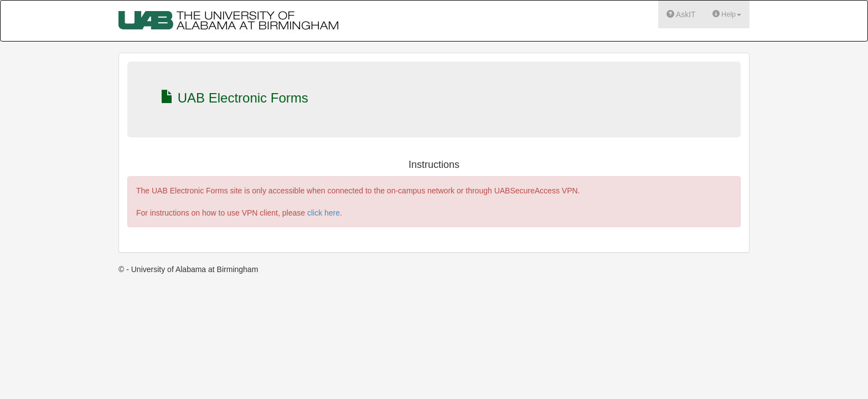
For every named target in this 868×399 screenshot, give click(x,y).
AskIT (681, 14)
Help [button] (727, 14)
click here (324, 213)
